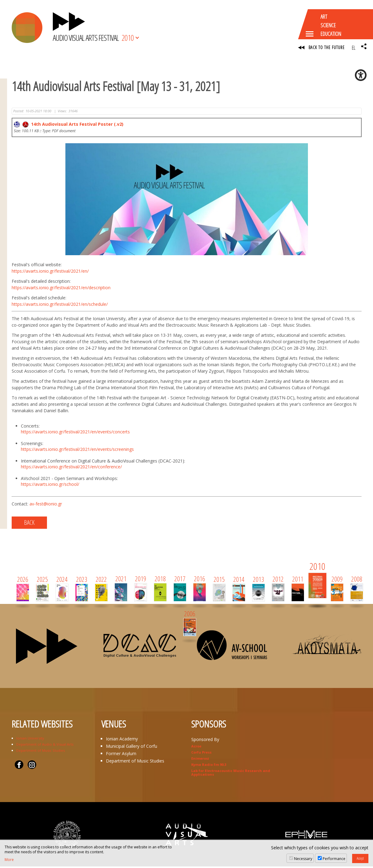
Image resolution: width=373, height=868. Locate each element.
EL (354, 48)
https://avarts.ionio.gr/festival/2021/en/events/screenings (77, 450)
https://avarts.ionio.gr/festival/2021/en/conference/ (71, 468)
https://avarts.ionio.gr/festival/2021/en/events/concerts (75, 433)
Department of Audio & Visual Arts (45, 745)
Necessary (303, 859)
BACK (29, 524)
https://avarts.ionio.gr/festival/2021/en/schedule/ (60, 305)
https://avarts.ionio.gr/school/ (50, 485)
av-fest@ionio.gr (46, 505)
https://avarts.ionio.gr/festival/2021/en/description (61, 289)
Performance (334, 859)
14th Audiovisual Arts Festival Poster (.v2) (69, 125)
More (9, 860)
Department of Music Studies (41, 752)
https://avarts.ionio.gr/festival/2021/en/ (50, 272)
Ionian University (30, 739)
